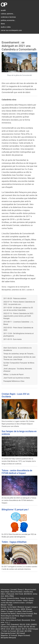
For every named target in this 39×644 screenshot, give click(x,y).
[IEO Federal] (21, 633)
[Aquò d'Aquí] (5, 592)
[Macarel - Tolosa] (7, 605)
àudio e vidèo (6, 27)
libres (3, 24)
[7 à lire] (4, 631)
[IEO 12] (25, 629)
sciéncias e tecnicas (8, 17)
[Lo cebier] (18, 611)
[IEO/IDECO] (28, 594)
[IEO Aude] (20, 631)
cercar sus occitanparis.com (11, 30)
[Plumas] (29, 609)
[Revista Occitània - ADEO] (16, 609)
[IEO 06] (32, 627)
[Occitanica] (5, 627)
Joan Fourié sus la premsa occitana (17, 378)
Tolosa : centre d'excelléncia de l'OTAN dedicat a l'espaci (17, 472)
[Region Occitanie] (24, 635)
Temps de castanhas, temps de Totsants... (19, 354)
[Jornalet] (14, 590)
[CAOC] (20, 627)
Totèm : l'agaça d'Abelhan (14, 542)
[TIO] (8, 625)
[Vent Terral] (19, 594)
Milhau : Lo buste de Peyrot (13, 374)
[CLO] (8, 629)
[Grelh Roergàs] (33, 629)
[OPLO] (3, 629)
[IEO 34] (26, 627)
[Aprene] (18, 629)
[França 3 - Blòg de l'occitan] (27, 590)
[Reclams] (21, 607)
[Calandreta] (15, 625)
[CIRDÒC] (34, 625)
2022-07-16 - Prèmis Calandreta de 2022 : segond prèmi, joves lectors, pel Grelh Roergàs (19, 316)
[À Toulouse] (13, 635)
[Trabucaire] (10, 594)
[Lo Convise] (12, 631)
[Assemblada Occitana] (8, 618)
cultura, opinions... (8, 14)
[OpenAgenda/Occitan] (8, 633)
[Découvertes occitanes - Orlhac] (17, 600)
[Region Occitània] (26, 616)
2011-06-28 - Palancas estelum (15, 298)
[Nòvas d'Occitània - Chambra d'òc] (22, 592)
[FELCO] (22, 625)
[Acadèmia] (13, 627)
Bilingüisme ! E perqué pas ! (15, 510)
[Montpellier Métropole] (8, 638)
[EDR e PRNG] (9, 596)
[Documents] (26, 620)
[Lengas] (28, 607)
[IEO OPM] (28, 631)
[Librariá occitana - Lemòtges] (23, 603)
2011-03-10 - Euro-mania (12, 339)
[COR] (28, 625)
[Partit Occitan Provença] (25, 614)
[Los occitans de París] (13, 620)
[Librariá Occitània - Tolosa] (16, 598)
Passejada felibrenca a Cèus (14, 381)
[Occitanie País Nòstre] (8, 614)
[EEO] (13, 629)
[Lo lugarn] (10, 611)
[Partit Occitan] (27, 611)
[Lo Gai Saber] (12, 607)
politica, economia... (8, 20)
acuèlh (3, 10)
